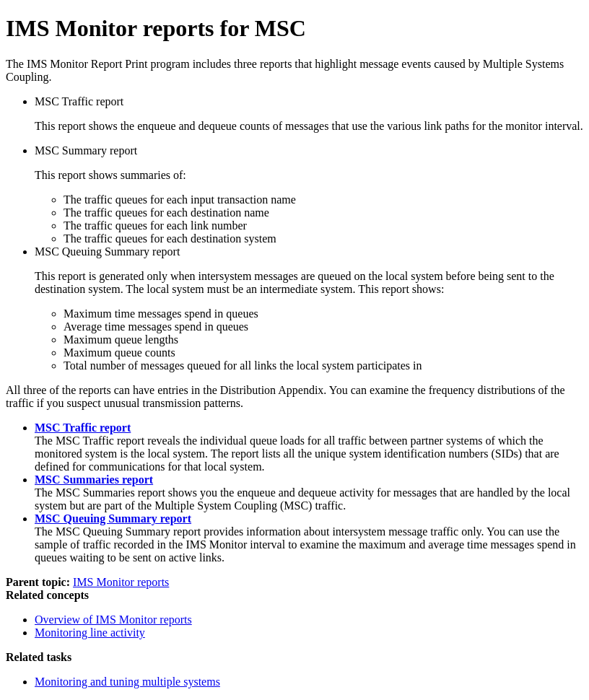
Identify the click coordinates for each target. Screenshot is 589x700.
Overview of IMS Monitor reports (113, 620)
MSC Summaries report (94, 480)
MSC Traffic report (83, 428)
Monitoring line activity (90, 633)
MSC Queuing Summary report (113, 519)
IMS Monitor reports (121, 582)
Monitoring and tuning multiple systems (127, 682)
